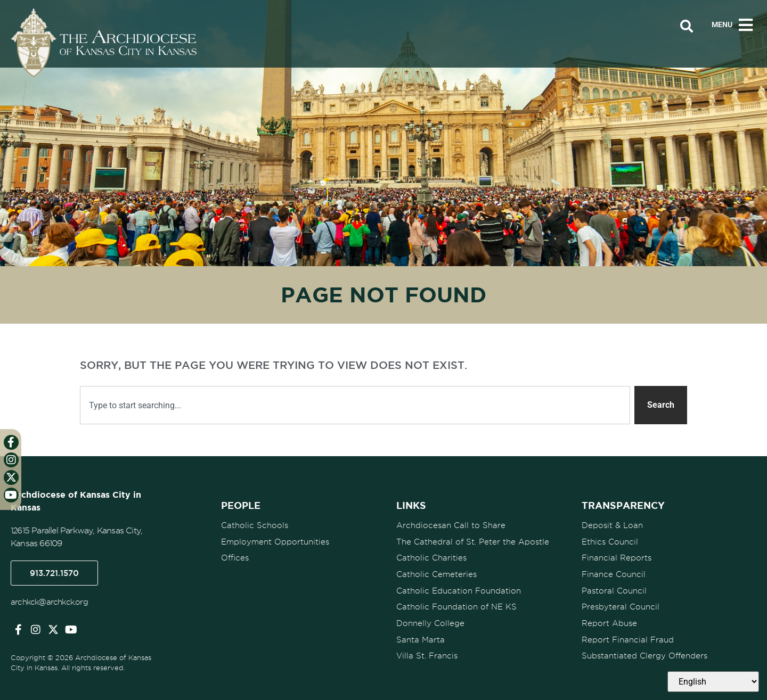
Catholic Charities (431, 556)
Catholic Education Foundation (459, 587)
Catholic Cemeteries (436, 571)
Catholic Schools (255, 525)
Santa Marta (421, 633)
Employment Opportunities (275, 540)
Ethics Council (610, 540)
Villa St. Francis (427, 648)
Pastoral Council (614, 587)
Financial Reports (617, 556)
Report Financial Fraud (628, 633)
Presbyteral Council (621, 602)
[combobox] (355, 405)
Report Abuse (609, 617)
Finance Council (614, 571)
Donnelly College (430, 617)
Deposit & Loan (612, 525)
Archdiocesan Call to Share (451, 525)
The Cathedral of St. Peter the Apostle (473, 540)
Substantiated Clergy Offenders (644, 648)
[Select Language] (713, 682)
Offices (235, 556)
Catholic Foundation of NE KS (456, 602)
